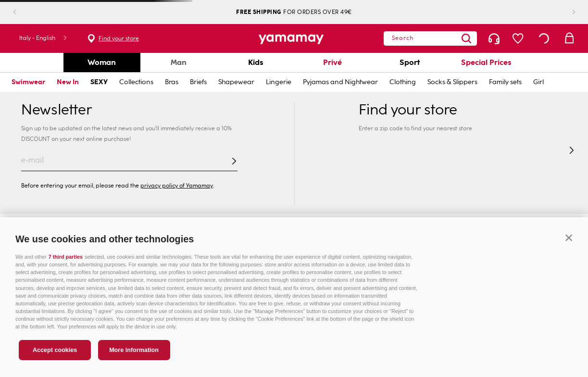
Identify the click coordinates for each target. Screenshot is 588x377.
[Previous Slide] (22, 12)
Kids (256, 62)
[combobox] (449, 38)
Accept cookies (55, 350)
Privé (332, 62)
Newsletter (56, 110)
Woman (102, 62)
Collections (136, 82)
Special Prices (486, 62)
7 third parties (66, 257)
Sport (410, 62)
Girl (538, 82)
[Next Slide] (566, 12)
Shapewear (236, 82)
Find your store (71, 38)
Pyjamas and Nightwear (340, 82)
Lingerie (279, 82)
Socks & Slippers (452, 82)
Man (179, 62)
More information (134, 350)
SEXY (99, 82)
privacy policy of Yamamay (177, 186)
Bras (172, 82)
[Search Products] (485, 38)
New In (68, 82)
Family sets (505, 82)
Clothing (403, 82)
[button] (569, 238)
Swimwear (28, 82)
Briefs (198, 82)
